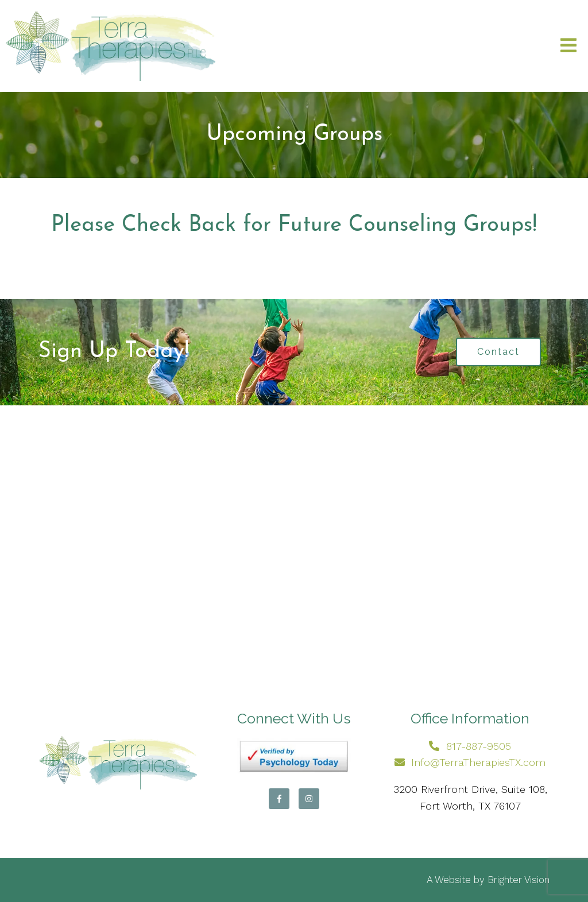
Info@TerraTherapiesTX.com (478, 762)
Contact (498, 352)
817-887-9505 (479, 746)
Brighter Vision (519, 880)
